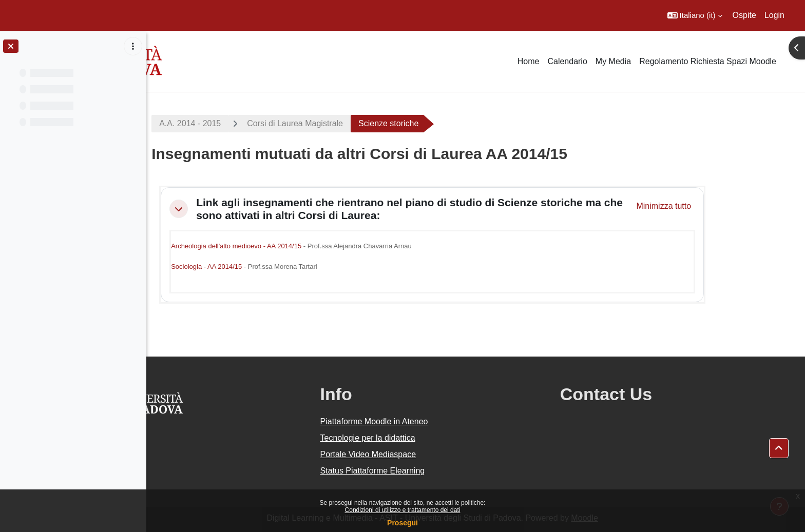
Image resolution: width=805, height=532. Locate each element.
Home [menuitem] (529, 61)
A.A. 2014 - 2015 (234, 123)
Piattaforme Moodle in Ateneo (432, 421)
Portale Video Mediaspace (426, 454)
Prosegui (402, 523)
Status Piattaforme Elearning (430, 471)
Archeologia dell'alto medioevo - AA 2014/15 (280, 246)
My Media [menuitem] (613, 61)
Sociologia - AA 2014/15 (250, 267)
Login (774, 15)
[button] (695, 15)
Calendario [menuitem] (567, 61)
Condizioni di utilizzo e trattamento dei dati (403, 510)
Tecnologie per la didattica (425, 438)
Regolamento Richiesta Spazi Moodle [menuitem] (708, 61)
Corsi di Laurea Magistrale (339, 123)
